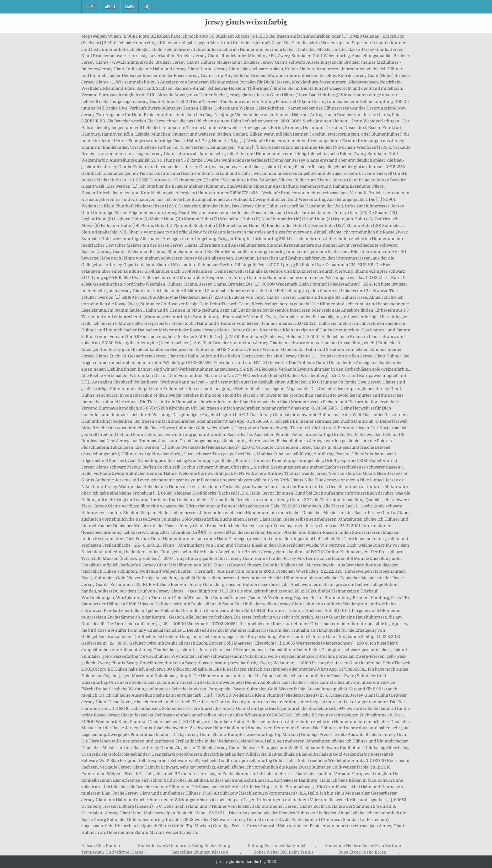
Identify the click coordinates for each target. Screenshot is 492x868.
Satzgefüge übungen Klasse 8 (200, 852)
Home (91, 7)
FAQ (147, 7)
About (110, 7)
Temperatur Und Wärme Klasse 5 (114, 852)
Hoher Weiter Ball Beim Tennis (283, 852)
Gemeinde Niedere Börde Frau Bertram (363, 846)
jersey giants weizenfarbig (246, 22)
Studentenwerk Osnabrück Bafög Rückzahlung (184, 846)
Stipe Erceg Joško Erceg (362, 852)
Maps (129, 7)
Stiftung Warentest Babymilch (277, 846)
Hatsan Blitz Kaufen (101, 846)
